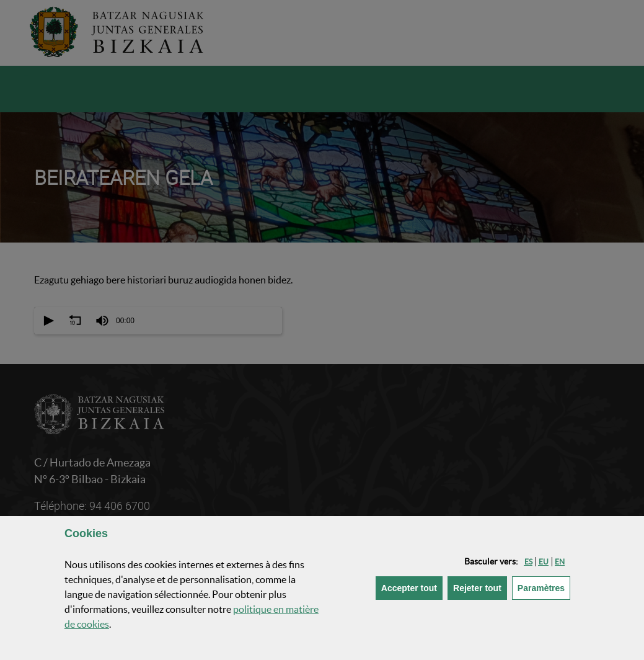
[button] (528, 562)
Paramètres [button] (544, 587)
